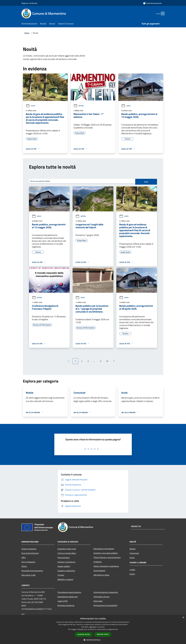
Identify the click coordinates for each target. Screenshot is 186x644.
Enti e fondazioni (28, 562)
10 (107, 361)
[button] (93, 640)
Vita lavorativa (64, 558)
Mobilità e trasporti (65, 579)
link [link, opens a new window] (116, 629)
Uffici (24, 558)
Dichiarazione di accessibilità (105, 605)
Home (27, 33)
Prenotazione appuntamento (69, 592)
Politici (24, 566)
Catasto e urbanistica (66, 571)
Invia (146, 182)
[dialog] (93, 629)
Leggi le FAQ (63, 601)
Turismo (61, 575)
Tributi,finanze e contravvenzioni (107, 557)
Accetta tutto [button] (84, 634)
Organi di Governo (29, 549)
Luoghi (132, 570)
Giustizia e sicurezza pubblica (106, 553)
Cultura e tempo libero (67, 553)
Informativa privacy (102, 597)
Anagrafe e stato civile (67, 549)
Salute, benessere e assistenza (106, 566)
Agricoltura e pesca (101, 575)
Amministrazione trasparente (106, 592)
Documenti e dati (29, 575)
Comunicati (134, 553)
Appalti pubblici (64, 566)
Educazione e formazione (104, 549)
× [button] (183, 618)
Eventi (132, 574)
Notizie (79, 106)
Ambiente (98, 562)
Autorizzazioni (99, 571)
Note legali (98, 601)
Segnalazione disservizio (68, 597)
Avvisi (30, 106)
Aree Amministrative (30, 553)
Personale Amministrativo (32, 571)
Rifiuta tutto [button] (103, 634)
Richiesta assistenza (66, 605)
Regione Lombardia (29, 3)
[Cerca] (162, 13)
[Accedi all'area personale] (152, 3)
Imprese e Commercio (66, 562)
